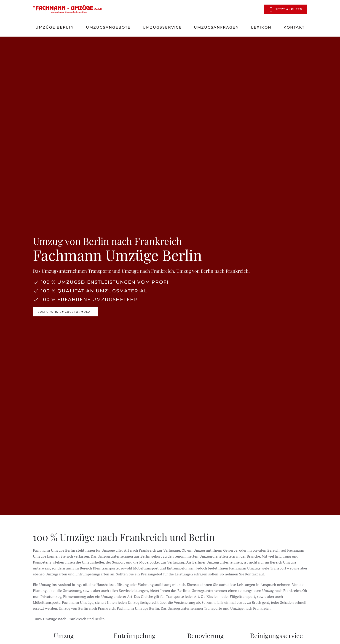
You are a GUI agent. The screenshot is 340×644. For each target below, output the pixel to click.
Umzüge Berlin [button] (55, 27)
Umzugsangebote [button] (108, 27)
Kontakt (294, 27)
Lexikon (261, 27)
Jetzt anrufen (286, 9)
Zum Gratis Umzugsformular (65, 312)
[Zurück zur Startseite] (67, 9)
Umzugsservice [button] (162, 27)
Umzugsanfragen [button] (216, 27)
